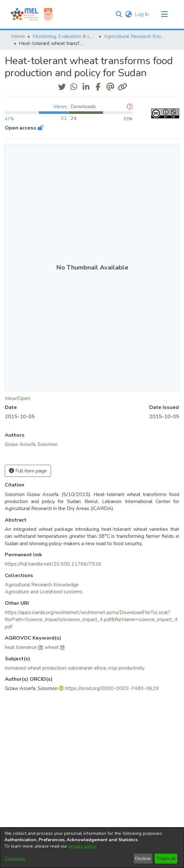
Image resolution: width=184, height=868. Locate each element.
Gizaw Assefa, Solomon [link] (31, 444)
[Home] (25, 14)
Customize (15, 859)
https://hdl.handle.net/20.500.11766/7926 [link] (53, 564)
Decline (143, 859)
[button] (119, 14)
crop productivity (126, 668)
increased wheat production (35, 668)
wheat (52, 647)
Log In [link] (142, 14)
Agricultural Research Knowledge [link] (136, 36)
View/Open (17, 398)
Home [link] (18, 36)
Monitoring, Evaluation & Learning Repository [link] (64, 36)
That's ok (166, 859)
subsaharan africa (87, 668)
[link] (42, 585)
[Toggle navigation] (165, 14)
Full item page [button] (28, 471)
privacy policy (82, 846)
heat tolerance (21, 647)
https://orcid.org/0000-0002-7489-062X (112, 688)
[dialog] (92, 848)
